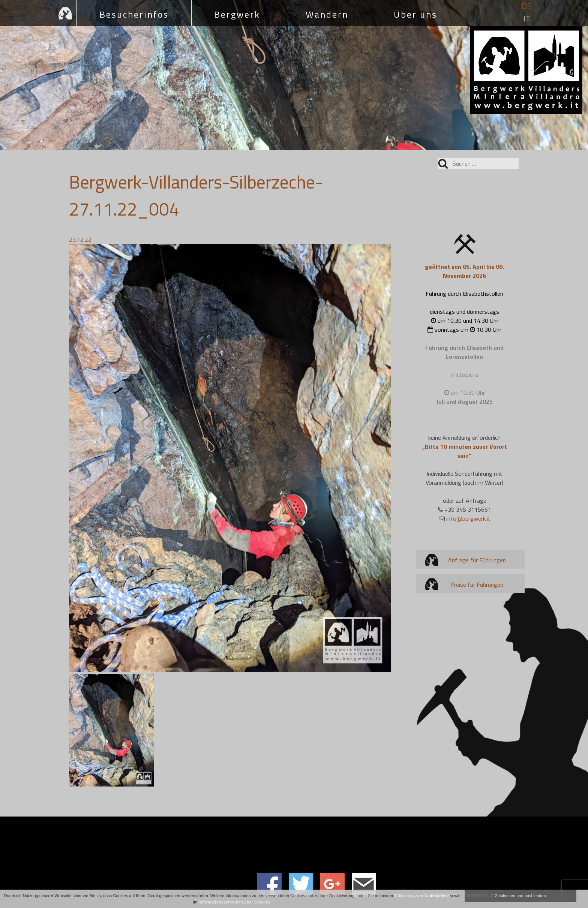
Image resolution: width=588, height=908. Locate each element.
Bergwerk (237, 14)
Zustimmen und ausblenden (520, 896)
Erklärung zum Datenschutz (422, 896)
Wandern (327, 14)
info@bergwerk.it (468, 518)
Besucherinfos (134, 14)
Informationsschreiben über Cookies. (235, 902)
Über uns (415, 14)
